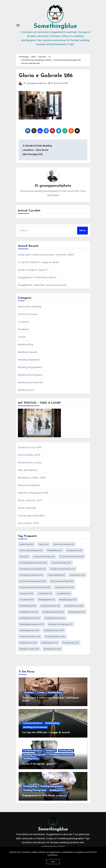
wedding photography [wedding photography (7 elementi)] (61, 625)
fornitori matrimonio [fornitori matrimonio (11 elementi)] (72, 557)
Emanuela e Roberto (29, 486)
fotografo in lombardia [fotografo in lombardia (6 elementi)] (33, 569)
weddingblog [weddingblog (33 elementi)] (28, 606)
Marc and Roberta (28, 471)
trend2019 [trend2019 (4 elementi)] (45, 594)
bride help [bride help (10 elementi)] (27, 545)
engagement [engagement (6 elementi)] (74, 551)
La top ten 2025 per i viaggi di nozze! (38, 263)
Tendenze (23, 330)
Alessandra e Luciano (30, 463)
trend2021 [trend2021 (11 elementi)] (27, 600)
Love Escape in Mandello (31, 516)
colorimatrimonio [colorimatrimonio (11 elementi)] (64, 545)
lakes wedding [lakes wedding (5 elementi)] (56, 576)
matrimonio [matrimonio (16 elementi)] (77, 576)
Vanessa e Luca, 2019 (30, 448)
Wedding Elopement (29, 360)
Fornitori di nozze (28, 315)
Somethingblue (55, 27)
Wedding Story (26, 391)
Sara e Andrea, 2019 (29, 456)
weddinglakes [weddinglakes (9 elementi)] (77, 613)
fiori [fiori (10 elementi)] (24, 557)
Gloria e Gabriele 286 (46, 76)
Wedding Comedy (28, 353)
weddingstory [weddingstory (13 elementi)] (28, 643)
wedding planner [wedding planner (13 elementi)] (54, 631)
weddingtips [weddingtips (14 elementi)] (50, 643)
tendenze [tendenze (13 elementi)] (26, 594)
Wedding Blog (25, 345)
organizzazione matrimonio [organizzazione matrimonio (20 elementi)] (35, 588)
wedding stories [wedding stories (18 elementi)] (55, 637)
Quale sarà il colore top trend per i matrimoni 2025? (46, 255)
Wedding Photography (30, 375)
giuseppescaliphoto (37, 84)
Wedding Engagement (30, 368)
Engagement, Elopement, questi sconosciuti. (43, 286)
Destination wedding (30, 307)
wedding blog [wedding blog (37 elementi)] (68, 600)
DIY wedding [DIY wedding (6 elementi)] (55, 551)
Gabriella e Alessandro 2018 (33, 493)
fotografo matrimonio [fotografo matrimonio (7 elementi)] (63, 569)
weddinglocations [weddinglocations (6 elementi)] (30, 619)
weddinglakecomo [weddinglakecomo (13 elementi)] (53, 613)
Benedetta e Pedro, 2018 (32, 478)
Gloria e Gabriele (27, 509)
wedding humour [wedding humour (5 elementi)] (50, 606)
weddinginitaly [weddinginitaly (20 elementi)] (74, 606)
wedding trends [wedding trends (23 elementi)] (29, 649)
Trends (22, 338)
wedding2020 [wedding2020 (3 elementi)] (46, 600)
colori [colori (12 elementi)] (44, 545)
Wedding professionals (30, 383)
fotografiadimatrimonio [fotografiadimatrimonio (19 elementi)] (33, 563)
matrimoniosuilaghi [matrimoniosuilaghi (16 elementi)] (62, 582)
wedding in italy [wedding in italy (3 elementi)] (29, 613)
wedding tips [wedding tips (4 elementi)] (71, 643)
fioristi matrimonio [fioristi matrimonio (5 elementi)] (44, 557)
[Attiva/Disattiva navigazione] (18, 26)
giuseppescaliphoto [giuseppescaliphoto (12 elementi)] (31, 576)
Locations (23, 322)
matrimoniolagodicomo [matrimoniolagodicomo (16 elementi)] (33, 582)
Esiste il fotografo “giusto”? (33, 270)
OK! (53, 862)
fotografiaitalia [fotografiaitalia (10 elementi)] (61, 563)
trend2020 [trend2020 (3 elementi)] (63, 594)
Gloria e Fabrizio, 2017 (30, 501)
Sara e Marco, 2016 (28, 524)
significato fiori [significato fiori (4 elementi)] (65, 588)
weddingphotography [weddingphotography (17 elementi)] (32, 625)
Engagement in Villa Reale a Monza (37, 278)
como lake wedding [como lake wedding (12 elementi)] (31, 551)
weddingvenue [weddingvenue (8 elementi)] (52, 649)
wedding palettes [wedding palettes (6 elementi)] (55, 619)
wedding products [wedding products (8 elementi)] (30, 637)
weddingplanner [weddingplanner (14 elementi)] (29, 631)
